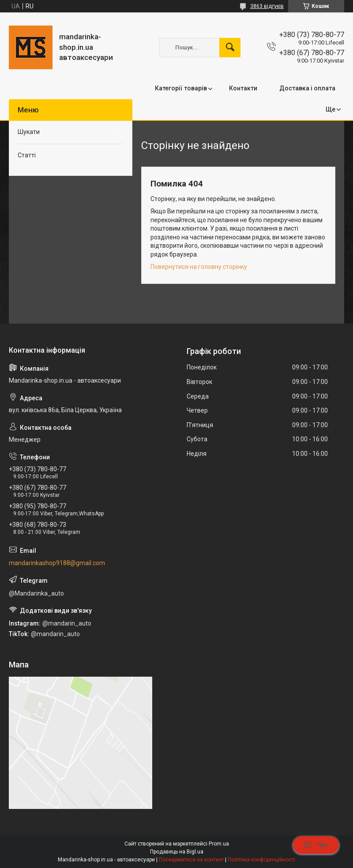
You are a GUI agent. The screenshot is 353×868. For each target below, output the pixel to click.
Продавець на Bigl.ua (177, 852)
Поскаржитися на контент (191, 860)
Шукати (29, 132)
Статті (27, 155)
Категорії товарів (181, 88)
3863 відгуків (267, 6)
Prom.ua (219, 844)
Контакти (243, 88)
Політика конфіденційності (261, 860)
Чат (316, 845)
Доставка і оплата (307, 88)
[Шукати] (230, 48)
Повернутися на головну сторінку (199, 267)
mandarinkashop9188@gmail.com (57, 563)
